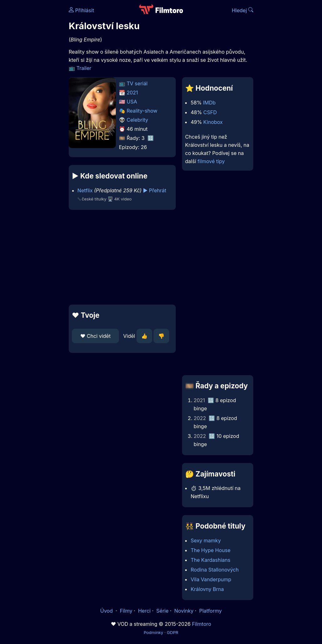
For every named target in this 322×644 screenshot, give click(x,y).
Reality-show (142, 111)
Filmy (126, 611)
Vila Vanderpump (211, 579)
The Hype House (210, 550)
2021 (132, 93)
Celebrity (138, 120)
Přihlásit (81, 10)
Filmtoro (202, 624)
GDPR (172, 632)
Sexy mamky (206, 540)
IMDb (209, 103)
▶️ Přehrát (155, 190)
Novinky (184, 611)
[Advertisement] (120, 257)
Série (162, 611)
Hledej (242, 10)
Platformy (211, 611)
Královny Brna (207, 589)
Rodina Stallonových (215, 570)
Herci (144, 611)
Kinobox (213, 122)
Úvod (107, 611)
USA (132, 102)
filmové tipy (211, 161)
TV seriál (137, 83)
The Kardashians (210, 560)
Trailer (84, 68)
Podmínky (153, 632)
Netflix (85, 190)
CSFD (210, 112)
